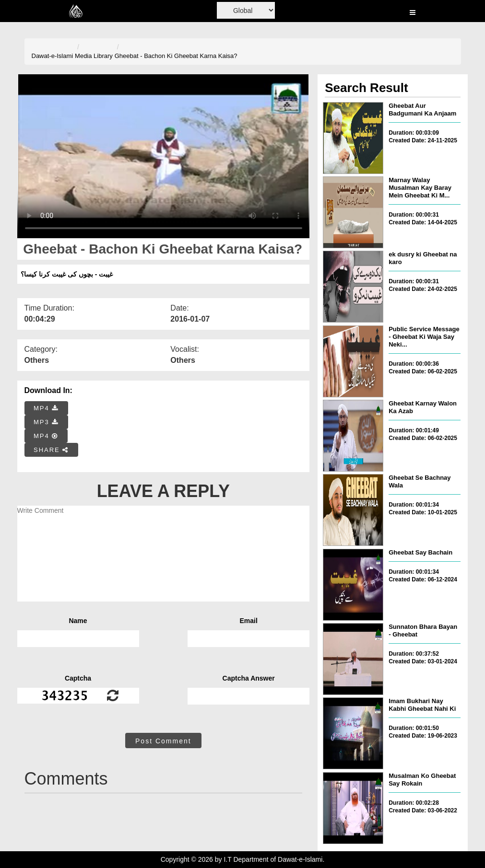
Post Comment (163, 741)
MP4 (46, 408)
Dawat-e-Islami (53, 56)
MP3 (46, 422)
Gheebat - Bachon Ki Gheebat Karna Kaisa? (176, 56)
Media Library (94, 56)
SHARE (51, 450)
